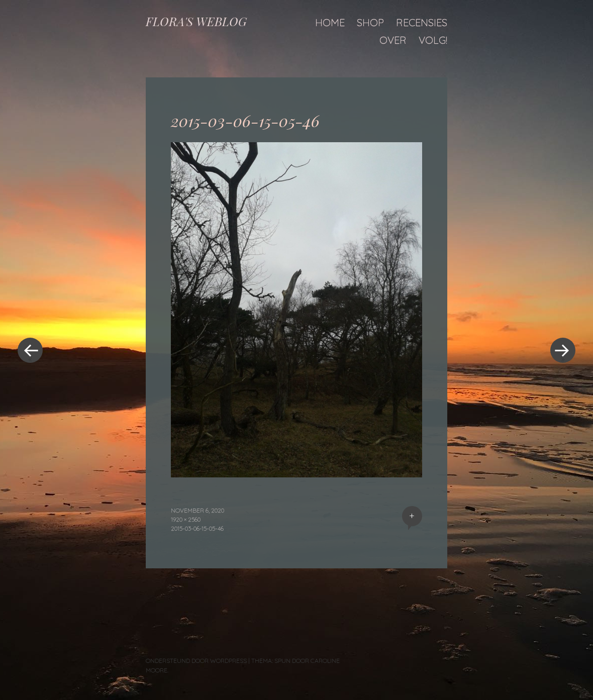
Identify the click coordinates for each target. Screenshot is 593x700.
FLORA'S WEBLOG (196, 21)
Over (393, 40)
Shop (370, 22)
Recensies (422, 22)
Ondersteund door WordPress (196, 661)
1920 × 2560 (186, 519)
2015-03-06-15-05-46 (197, 528)
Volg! (433, 40)
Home (330, 22)
